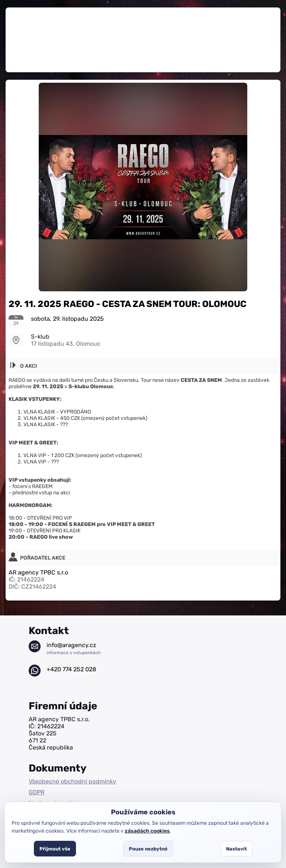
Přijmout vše (55, 849)
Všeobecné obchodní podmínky (72, 781)
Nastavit (236, 849)
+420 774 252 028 (71, 669)
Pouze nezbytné (148, 849)
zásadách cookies (147, 831)
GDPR (36, 792)
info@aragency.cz (74, 648)
